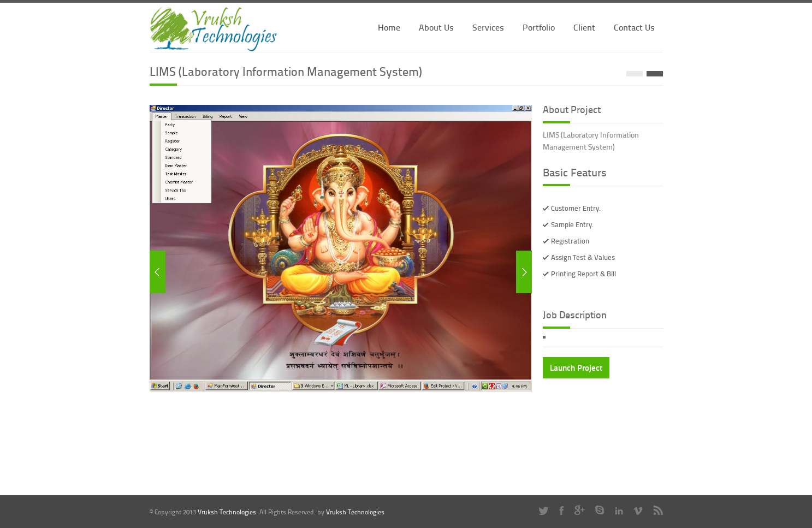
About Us (436, 27)
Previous (158, 272)
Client (584, 27)
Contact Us (634, 27)
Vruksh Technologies (227, 512)
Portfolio (539, 27)
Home (389, 27)
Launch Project (576, 367)
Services (488, 27)
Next (524, 272)
